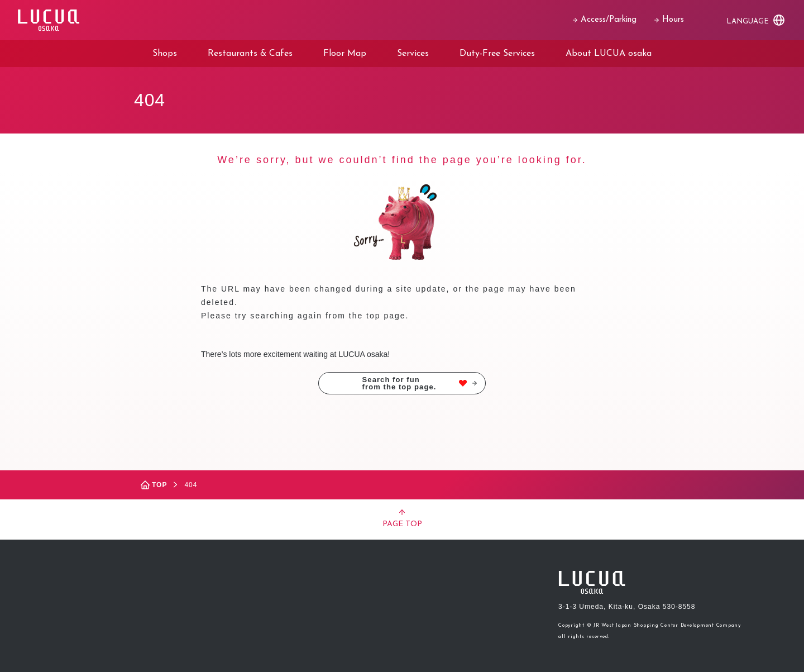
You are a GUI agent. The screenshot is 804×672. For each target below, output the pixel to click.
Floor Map (345, 54)
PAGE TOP (402, 519)
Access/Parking (605, 20)
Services (413, 54)
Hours (669, 20)
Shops (165, 54)
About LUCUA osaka (609, 54)
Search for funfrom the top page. (420, 383)
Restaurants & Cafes (250, 54)
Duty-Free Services (497, 54)
